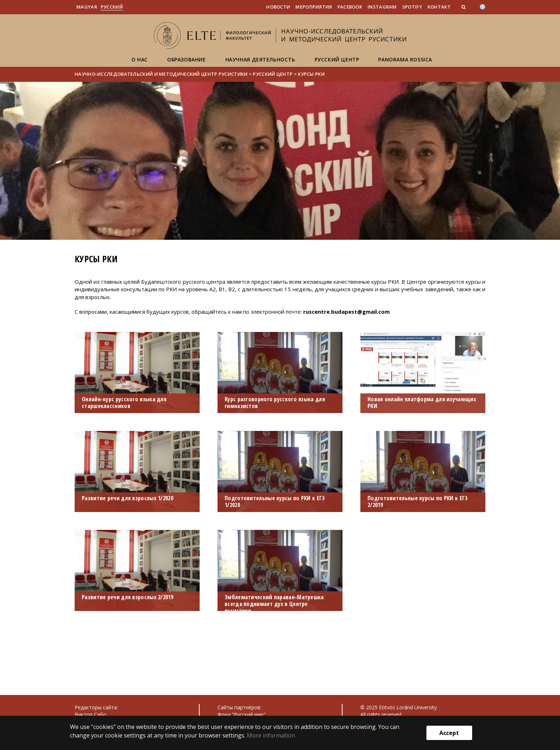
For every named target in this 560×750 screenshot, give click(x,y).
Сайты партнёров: (239, 707)
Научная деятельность (260, 59)
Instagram (382, 7)
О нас (140, 59)
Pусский (112, 7)
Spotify (412, 7)
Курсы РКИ (311, 74)
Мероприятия (314, 7)
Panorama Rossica (405, 59)
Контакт (439, 7)
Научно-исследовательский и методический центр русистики (161, 74)
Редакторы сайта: (96, 707)
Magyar (87, 7)
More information (271, 735)
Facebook (350, 7)
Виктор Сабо (91, 714)
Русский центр (337, 59)
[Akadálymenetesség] (482, 6)
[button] (464, 7)
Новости (278, 7)
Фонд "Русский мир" (242, 714)
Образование (187, 59)
